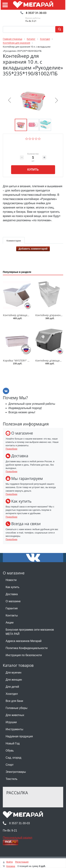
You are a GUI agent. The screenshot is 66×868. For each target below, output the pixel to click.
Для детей (12, 687)
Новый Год (13, 743)
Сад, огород (13, 758)
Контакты (12, 615)
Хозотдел (12, 694)
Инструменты (14, 729)
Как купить (12, 587)
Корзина (11, 866)
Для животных (15, 715)
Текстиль (12, 779)
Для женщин (14, 680)
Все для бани (14, 701)
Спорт (10, 765)
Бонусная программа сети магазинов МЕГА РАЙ (30, 632)
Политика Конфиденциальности (27, 648)
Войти (10, 862)
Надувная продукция (19, 736)
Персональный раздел (18, 838)
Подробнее (11, 449)
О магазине (13, 601)
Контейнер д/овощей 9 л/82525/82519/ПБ (28, 315)
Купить (33, 170)
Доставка (12, 594)
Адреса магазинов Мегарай (24, 641)
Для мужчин (13, 673)
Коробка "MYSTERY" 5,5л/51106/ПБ (24, 361)
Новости (11, 580)
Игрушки (11, 722)
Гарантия (12, 608)
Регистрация (22, 862)
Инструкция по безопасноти (24, 655)
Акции (10, 623)
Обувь (10, 751)
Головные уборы (16, 708)
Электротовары (16, 772)
